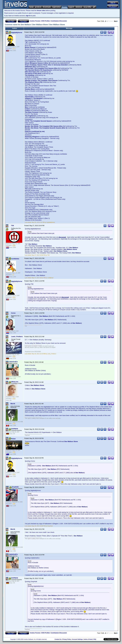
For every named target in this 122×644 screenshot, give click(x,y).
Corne (13, 313)
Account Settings (77, 639)
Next (116, 21)
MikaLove (15, 382)
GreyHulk (15, 487)
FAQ (95, 639)
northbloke (15, 259)
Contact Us (58, 639)
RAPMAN (15, 429)
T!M (12, 226)
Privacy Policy (67, 639)
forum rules (41, 10)
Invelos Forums (35, 21)
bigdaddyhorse (17, 32)
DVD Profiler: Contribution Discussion (54, 21)
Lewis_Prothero (17, 337)
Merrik (13, 404)
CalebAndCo (13, 362)
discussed (62, 237)
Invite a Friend (88, 639)
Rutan (13, 439)
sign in (28, 16)
